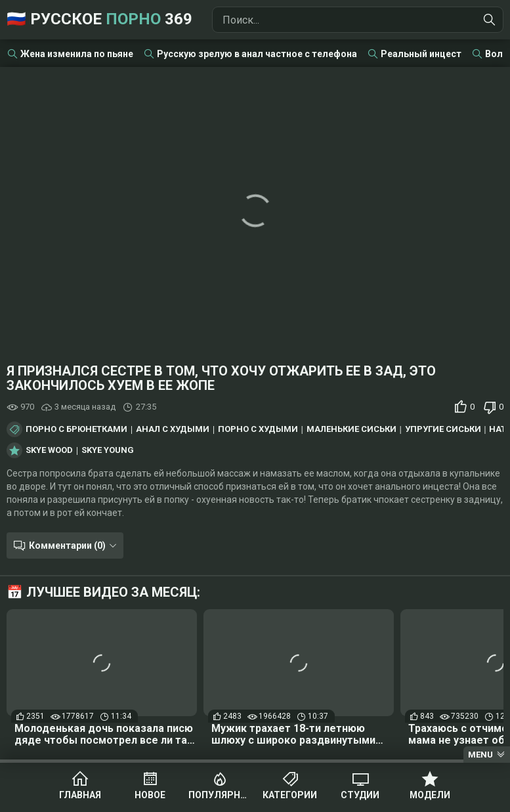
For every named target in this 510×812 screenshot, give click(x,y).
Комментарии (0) (67, 545)
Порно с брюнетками (76, 429)
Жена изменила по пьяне (77, 54)
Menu (480, 755)
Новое (150, 796)
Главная (80, 796)
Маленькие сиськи (351, 429)
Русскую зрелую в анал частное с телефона (257, 54)
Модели (430, 796)
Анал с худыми (173, 429)
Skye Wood (49, 450)
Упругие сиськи (443, 429)
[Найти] (490, 20)
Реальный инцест (421, 54)
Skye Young (108, 450)
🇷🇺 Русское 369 (99, 20)
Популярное (220, 796)
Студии (360, 796)
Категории (290, 796)
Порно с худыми (258, 429)
